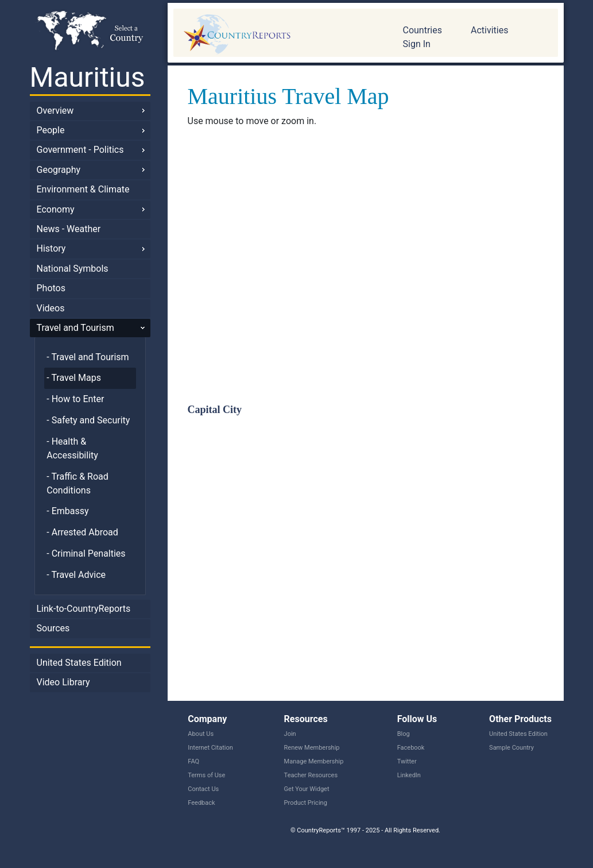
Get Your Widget (307, 789)
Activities (489, 30)
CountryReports (280, 34)
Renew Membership (312, 748)
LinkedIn (409, 775)
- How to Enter (75, 399)
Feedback (201, 803)
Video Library (63, 682)
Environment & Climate (83, 189)
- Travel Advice (76, 575)
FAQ (193, 761)
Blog (404, 734)
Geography (59, 170)
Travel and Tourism (75, 328)
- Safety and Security (88, 420)
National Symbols (73, 269)
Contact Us (203, 789)
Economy (56, 209)
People (51, 130)
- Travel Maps (74, 378)
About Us (201, 734)
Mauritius (88, 77)
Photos (51, 288)
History (51, 248)
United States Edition (79, 663)
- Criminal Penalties (86, 553)
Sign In (417, 44)
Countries (423, 30)
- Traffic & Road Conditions (77, 483)
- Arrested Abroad (82, 532)
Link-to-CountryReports (84, 609)
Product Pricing (306, 803)
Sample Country (511, 748)
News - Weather (69, 229)
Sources (53, 628)
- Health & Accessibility (72, 448)
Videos (51, 308)
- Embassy (67, 511)
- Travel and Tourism (88, 357)
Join (290, 734)
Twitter (407, 761)
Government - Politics (80, 150)
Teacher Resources (311, 775)
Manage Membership (314, 761)
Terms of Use (206, 775)
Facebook (411, 748)
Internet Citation (210, 748)
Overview (55, 111)
